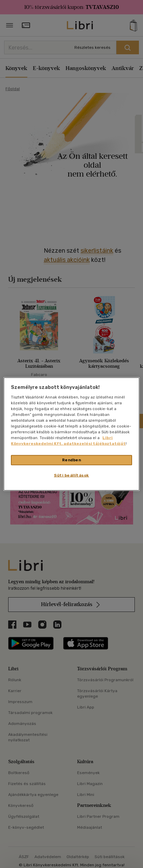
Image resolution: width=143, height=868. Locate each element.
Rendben (72, 460)
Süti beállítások (71, 475)
